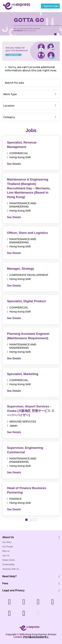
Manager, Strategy (21, 269)
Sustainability (8, 564)
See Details (14, 164)
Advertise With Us (11, 569)
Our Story (7, 542)
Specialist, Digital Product (26, 301)
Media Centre (9, 560)
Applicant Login (50, 6)
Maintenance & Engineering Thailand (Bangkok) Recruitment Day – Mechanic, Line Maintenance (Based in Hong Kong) (29, 188)
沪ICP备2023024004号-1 (36, 637)
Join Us (6, 556)
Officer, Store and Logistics (27, 233)
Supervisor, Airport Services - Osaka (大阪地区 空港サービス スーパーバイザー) (31, 411)
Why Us (6, 551)
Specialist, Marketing (23, 374)
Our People (8, 547)
